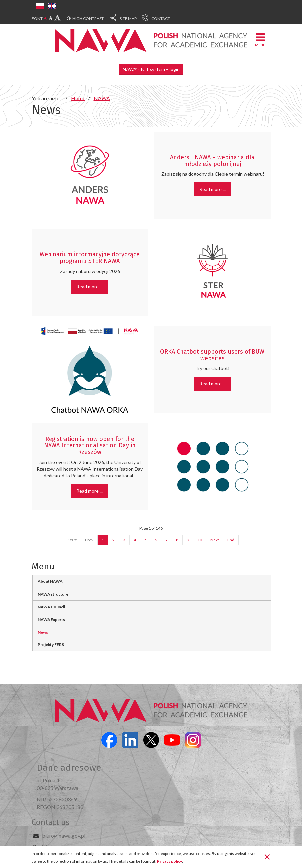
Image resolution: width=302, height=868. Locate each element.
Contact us (50, 822)
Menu (260, 40)
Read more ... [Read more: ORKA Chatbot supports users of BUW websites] (212, 384)
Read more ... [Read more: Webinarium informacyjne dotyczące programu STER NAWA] (90, 286)
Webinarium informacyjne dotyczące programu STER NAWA (90, 258)
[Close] (267, 856)
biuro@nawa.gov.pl (64, 836)
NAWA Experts (51, 619)
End (231, 540)
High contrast (88, 18)
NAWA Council (51, 607)
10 (200, 540)
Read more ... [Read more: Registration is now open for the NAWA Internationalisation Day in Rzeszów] (90, 491)
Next (215, 540)
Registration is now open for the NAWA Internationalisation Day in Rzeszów (90, 446)
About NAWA (50, 581)
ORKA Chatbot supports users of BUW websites (212, 355)
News (43, 632)
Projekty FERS (51, 645)
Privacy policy (170, 861)
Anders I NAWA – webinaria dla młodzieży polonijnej (212, 161)
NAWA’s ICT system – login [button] (151, 69)
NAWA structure (53, 594)
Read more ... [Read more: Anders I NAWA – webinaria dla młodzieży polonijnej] (212, 189)
